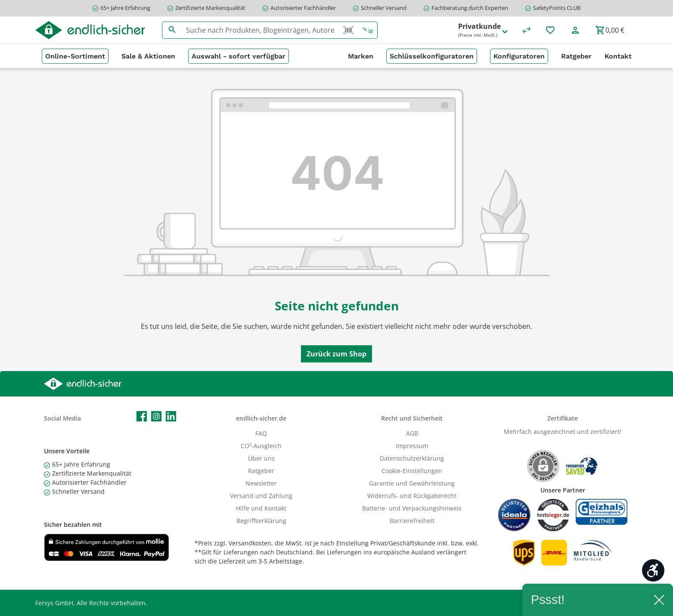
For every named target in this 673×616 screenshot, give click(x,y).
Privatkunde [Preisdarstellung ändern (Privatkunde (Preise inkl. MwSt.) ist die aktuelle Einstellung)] (484, 30)
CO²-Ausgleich (261, 446)
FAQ (261, 433)
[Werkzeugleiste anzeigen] (653, 570)
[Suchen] (172, 30)
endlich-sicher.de (261, 418)
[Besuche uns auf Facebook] (142, 416)
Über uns (261, 458)
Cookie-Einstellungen (412, 471)
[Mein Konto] (575, 30)
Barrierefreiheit (412, 521)
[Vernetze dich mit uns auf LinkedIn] (171, 416)
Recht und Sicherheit (412, 418)
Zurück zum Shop (336, 354)
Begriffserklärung (261, 521)
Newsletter (261, 483)
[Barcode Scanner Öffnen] (348, 30)
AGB (412, 433)
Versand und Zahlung (261, 496)
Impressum (412, 446)
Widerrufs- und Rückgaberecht (412, 496)
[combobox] (261, 30)
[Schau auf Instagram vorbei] (156, 416)
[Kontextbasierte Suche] (368, 30)
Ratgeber (261, 471)
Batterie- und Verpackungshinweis (412, 508)
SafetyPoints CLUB (557, 8)
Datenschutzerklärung (412, 458)
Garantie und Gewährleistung (412, 483)
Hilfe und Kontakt (261, 508)
